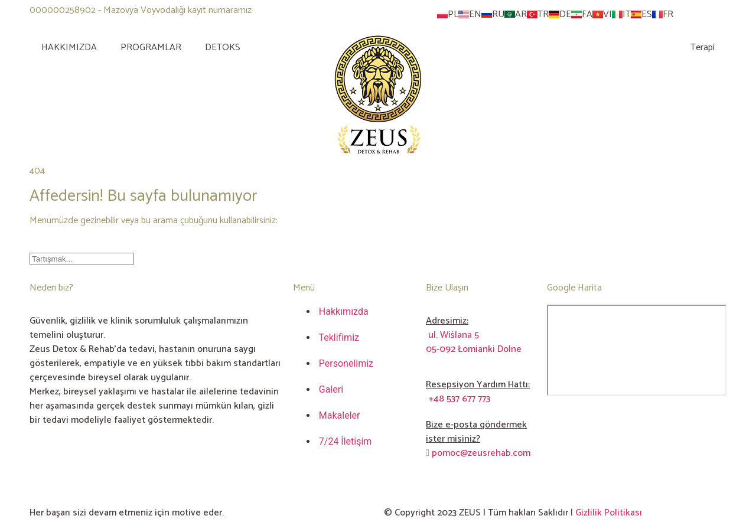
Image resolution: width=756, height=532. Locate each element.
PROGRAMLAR (151, 48)
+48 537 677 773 (458, 399)
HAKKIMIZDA (69, 48)
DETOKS (223, 48)
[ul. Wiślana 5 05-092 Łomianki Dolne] (637, 350)
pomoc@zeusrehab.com (478, 453)
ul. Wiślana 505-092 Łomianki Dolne (474, 342)
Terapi (703, 48)
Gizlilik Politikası (609, 513)
